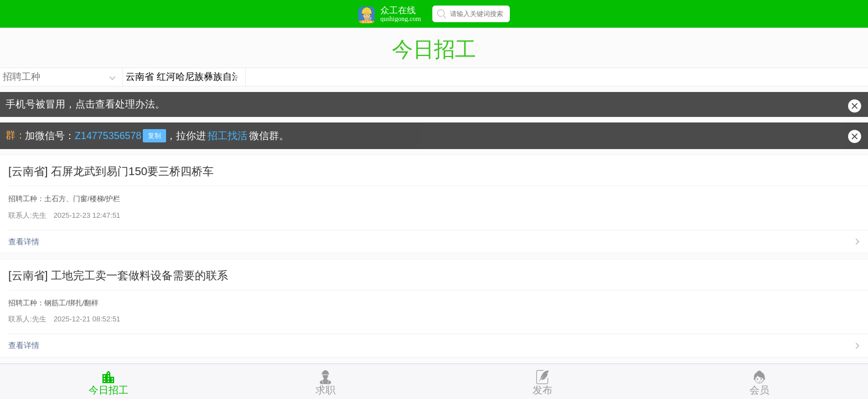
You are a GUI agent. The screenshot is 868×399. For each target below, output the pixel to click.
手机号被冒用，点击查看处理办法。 (85, 104)
